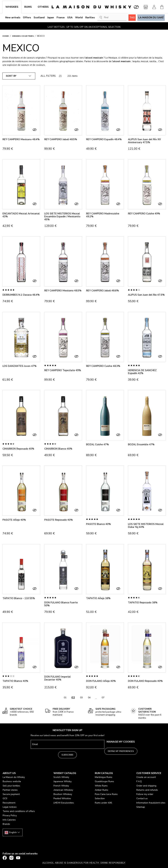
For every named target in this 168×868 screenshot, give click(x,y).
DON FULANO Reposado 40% (145, 681)
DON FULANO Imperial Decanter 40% (58, 678)
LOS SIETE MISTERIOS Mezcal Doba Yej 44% (146, 526)
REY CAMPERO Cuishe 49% (144, 214)
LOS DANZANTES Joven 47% (19, 366)
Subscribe (67, 755)
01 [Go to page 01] (65, 698)
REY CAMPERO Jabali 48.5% (61, 139)
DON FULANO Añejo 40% (101, 681)
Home (6, 36)
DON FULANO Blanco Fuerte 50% (61, 604)
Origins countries (23, 36)
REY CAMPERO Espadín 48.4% (104, 139)
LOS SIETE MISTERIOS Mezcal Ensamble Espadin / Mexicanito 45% (62, 217)
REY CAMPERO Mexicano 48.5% (63, 291)
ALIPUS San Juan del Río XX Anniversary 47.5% (144, 141)
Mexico (41, 36)
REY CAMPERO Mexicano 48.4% (21, 139)
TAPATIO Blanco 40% (15, 681)
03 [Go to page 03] (81, 698)
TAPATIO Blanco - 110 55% (19, 598)
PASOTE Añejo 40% (14, 520)
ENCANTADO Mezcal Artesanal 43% (21, 215)
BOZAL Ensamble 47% (141, 444)
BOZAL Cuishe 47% (97, 444)
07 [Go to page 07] (103, 698)
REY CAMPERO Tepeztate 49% (63, 370)
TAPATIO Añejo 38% (98, 598)
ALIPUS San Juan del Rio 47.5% (146, 295)
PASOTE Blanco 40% (98, 524)
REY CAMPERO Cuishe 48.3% (103, 366)
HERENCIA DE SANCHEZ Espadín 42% (142, 372)
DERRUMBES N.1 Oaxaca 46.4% (21, 295)
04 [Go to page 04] (89, 698)
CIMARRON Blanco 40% (58, 449)
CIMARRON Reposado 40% (18, 449)
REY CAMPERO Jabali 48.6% (102, 291)
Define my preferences (121, 751)
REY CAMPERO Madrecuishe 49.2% (103, 215)
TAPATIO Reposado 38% (143, 603)
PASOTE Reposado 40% (58, 520)
